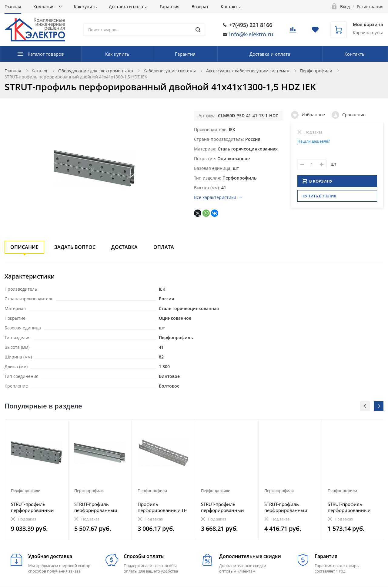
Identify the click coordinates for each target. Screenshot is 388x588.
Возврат (200, 7)
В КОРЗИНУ (317, 183)
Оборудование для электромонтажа (96, 71)
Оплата (164, 247)
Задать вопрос (75, 247)
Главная (13, 7)
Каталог (40, 71)
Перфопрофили (316, 71)
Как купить (85, 7)
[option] (37, 480)
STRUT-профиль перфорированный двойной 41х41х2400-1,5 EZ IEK (36, 507)
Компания (45, 7)
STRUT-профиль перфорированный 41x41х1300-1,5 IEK (349, 507)
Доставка (124, 247)
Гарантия (170, 7)
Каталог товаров (46, 54)
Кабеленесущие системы (170, 71)
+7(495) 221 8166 (251, 25)
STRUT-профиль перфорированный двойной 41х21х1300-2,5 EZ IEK (289, 507)
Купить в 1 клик (319, 198)
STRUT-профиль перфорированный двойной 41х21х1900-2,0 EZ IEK (99, 507)
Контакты (231, 7)
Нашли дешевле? (314, 141)
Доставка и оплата (128, 7)
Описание (24, 247)
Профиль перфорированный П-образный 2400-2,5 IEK (163, 507)
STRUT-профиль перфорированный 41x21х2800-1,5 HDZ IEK (224, 507)
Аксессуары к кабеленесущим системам (248, 71)
